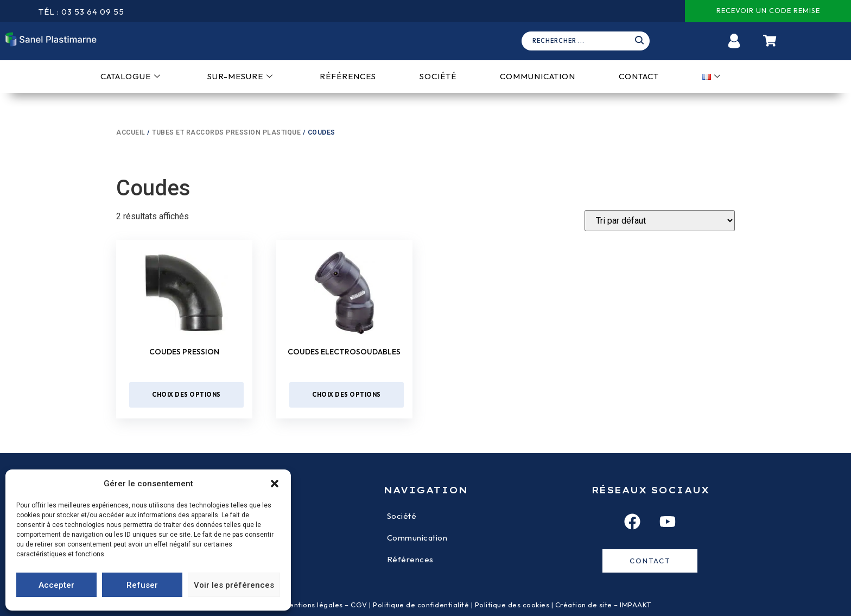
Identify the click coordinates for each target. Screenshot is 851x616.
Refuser (142, 585)
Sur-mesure (240, 76)
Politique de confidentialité (421, 605)
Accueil (131, 132)
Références (348, 76)
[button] (275, 484)
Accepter (56, 585)
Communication (538, 76)
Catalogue (131, 76)
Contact (639, 76)
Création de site (584, 605)
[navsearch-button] (589, 41)
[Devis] (660, 221)
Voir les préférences (234, 585)
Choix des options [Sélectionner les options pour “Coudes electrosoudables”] (347, 395)
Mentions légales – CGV (325, 605)
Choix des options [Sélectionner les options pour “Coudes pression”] (186, 395)
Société (438, 76)
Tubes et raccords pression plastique (226, 132)
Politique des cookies (512, 605)
